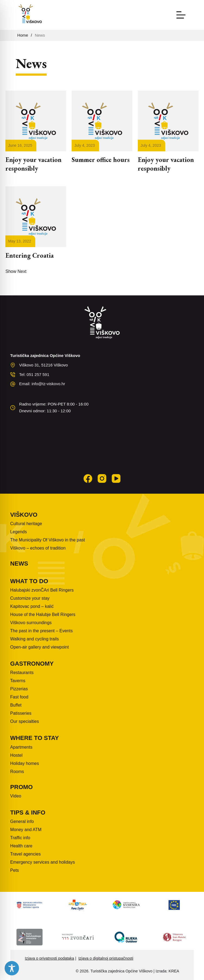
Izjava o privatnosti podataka (50, 958)
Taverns (18, 681)
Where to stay (35, 738)
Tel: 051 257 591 (34, 374)
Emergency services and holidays (43, 862)
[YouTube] (116, 478)
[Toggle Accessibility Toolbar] (12, 968)
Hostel (16, 755)
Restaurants (22, 673)
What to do (29, 581)
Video (16, 796)
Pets (15, 870)
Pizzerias (19, 689)
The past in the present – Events (42, 631)
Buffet (16, 705)
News (19, 564)
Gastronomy (32, 664)
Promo (22, 787)
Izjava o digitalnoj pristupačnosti (106, 958)
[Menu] (181, 15)
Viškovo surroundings (31, 623)
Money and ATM (26, 830)
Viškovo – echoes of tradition (38, 548)
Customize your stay (30, 598)
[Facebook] (88, 478)
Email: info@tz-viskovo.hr (42, 384)
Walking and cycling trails (35, 639)
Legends (19, 532)
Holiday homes (25, 763)
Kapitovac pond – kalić (32, 606)
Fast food (19, 697)
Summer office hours (101, 160)
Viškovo (24, 515)
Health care (21, 846)
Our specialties (25, 721)
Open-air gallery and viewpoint (40, 647)
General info (22, 821)
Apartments (21, 747)
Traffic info (20, 838)
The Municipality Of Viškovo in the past (48, 540)
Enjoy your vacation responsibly (34, 164)
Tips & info (28, 813)
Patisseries (21, 713)
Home (23, 35)
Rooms (17, 772)
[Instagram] (102, 478)
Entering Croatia (30, 255)
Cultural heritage (26, 524)
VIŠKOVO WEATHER (102, 441)
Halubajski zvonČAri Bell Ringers (42, 590)
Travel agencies (25, 854)
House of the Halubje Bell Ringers (43, 615)
